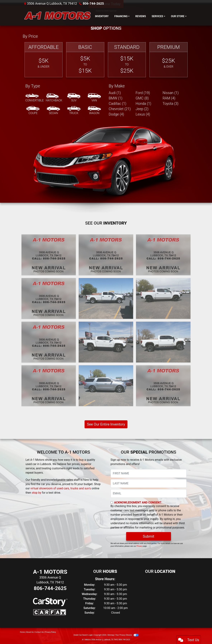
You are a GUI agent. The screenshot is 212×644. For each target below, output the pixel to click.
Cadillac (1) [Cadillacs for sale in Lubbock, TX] (118, 104)
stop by (37, 493)
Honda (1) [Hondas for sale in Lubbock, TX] (143, 104)
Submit (148, 536)
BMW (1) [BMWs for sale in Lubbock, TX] (116, 98)
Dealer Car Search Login (83, 635)
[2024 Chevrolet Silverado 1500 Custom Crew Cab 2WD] (163, 255)
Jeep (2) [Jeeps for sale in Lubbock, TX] (142, 109)
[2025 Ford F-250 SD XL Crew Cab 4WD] (49, 255)
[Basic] (85, 60)
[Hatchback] (54, 98)
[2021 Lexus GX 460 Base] (49, 342)
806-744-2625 (93, 3)
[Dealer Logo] (57, 16)
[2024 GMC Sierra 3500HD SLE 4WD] (49, 298)
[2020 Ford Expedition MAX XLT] (106, 386)
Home (22, 632)
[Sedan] (53, 110)
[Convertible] (35, 98)
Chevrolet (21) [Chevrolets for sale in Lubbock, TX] (120, 109)
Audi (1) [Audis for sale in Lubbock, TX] (115, 93)
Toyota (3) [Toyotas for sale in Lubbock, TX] (171, 104)
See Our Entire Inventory (106, 424)
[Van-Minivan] (94, 98)
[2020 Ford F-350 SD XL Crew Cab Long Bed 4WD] (163, 386)
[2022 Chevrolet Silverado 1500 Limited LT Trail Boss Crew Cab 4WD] (163, 298)
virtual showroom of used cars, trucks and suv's (61, 488)
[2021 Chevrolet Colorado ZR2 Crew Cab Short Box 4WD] (106, 342)
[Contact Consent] (112, 502)
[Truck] (74, 110)
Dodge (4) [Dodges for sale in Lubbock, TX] (116, 114)
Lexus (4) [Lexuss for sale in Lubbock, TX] (143, 114)
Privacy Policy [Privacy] (51, 632)
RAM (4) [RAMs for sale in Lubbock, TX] (169, 98)
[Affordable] (44, 60)
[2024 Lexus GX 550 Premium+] (106, 255)
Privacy (139, 546)
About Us (30, 632)
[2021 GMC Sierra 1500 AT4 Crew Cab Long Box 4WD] (49, 386)
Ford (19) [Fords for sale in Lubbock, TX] (143, 93)
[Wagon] (94, 110)
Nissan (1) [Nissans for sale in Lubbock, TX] (171, 93)
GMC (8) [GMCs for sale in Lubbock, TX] (142, 98)
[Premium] (169, 60)
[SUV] (74, 98)
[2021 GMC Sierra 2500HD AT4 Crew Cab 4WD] (163, 342)
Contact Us (39, 632)
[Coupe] (33, 110)
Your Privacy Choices (127, 635)
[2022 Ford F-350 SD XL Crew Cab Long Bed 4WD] (106, 298)
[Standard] (127, 60)
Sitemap (111, 635)
